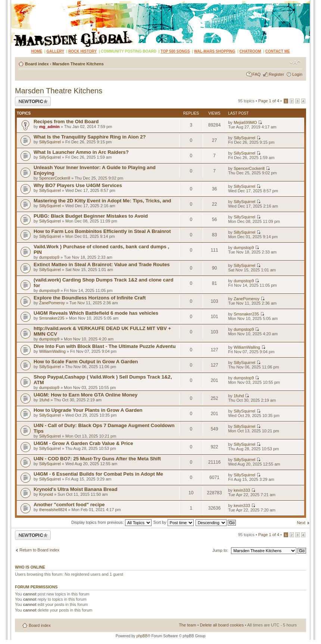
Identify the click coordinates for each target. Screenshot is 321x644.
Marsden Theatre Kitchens (78, 64)
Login (297, 74)
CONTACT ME (278, 51)
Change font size (295, 62)
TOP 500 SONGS (175, 51)
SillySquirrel (50, 142)
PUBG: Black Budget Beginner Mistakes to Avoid (91, 216)
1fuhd (44, 400)
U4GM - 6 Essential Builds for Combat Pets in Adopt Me (98, 474)
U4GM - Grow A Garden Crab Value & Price (83, 443)
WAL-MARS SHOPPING (215, 51)
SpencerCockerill (55, 178)
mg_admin (49, 127)
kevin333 (242, 490)
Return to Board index (39, 550)
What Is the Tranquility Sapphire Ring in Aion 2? (90, 137)
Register (276, 74)
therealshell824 (53, 510)
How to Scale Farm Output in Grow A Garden (86, 362)
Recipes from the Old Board (66, 122)
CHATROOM (250, 51)
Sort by (174, 522)
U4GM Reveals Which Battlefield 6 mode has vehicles (96, 313)
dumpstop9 (49, 257)
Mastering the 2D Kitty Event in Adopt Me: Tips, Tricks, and (102, 201)
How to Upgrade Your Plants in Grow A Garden (88, 410)
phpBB (142, 636)
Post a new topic (33, 101)
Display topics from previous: (111, 522)
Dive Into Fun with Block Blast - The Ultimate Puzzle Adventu (105, 346)
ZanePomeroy (52, 303)
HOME (37, 51)
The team (187, 625)
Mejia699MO (245, 122)
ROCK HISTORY (82, 51)
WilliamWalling (52, 351)
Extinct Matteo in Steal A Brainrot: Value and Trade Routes (102, 265)
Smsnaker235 (52, 318)
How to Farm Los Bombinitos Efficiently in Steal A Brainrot (102, 231)
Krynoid (46, 494)
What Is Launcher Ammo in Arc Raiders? (81, 152)
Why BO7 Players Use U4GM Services (78, 185)
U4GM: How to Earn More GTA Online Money (85, 395)
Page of (269, 101)
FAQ (256, 74)
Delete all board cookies (222, 625)
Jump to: (220, 550)
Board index (37, 64)
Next (301, 523)
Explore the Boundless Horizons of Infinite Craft (90, 298)
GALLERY (55, 51)
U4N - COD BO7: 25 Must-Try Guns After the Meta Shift (97, 459)
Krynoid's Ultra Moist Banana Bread (75, 489)
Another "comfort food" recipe (69, 505)
